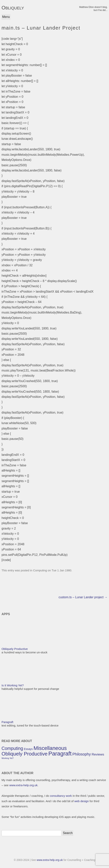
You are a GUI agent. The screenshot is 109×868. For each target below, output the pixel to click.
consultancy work (61, 796)
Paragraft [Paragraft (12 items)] (60, 753)
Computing (40, 570)
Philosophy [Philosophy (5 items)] (82, 754)
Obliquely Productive (15, 649)
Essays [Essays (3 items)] (28, 749)
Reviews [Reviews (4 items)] (98, 754)
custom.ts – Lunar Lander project (83, 597)
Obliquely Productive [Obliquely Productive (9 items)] (25, 754)
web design (82, 801)
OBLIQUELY (13, 8)
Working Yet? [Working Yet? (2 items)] (8, 758)
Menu (6, 17)
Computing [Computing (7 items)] (12, 748)
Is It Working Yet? (13, 685)
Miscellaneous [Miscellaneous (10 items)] (50, 748)
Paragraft (7, 722)
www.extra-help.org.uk (23, 785)
